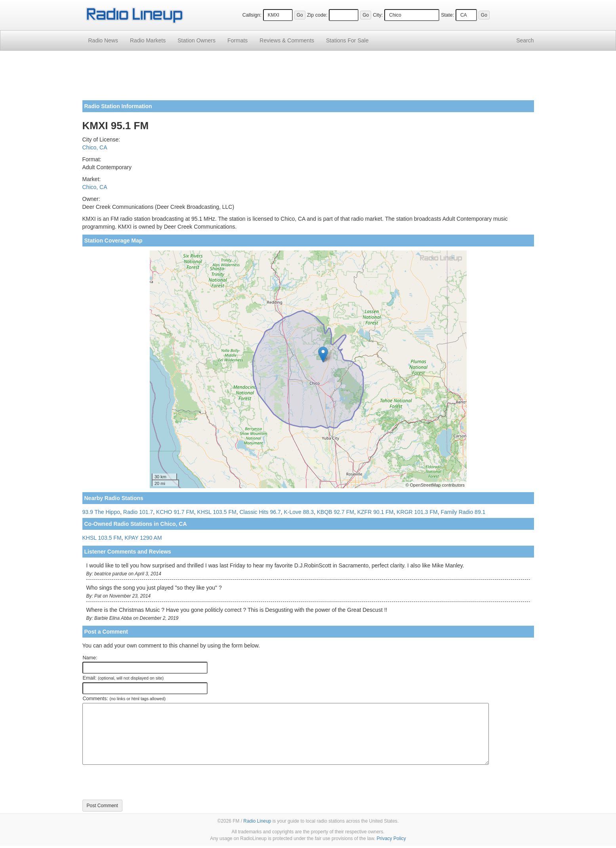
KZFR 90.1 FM (376, 512)
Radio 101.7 (138, 512)
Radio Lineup (257, 821)
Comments (287, 40)
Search (525, 40)
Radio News (103, 40)
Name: (90, 658)
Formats (237, 40)
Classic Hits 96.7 (260, 512)
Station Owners (196, 40)
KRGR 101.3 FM (417, 512)
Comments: (124, 699)
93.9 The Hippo (101, 512)
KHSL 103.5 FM (217, 512)
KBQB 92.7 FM (336, 512)
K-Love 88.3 (299, 512)
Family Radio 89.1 (463, 512)
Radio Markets (148, 40)
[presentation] (143, 782)
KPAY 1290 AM (143, 538)
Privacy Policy (391, 838)
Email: (123, 678)
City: (378, 15)
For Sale (347, 40)
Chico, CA (95, 147)
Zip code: (317, 15)
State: (447, 15)
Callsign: (252, 15)
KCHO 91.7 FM (175, 512)
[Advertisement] (308, 78)
